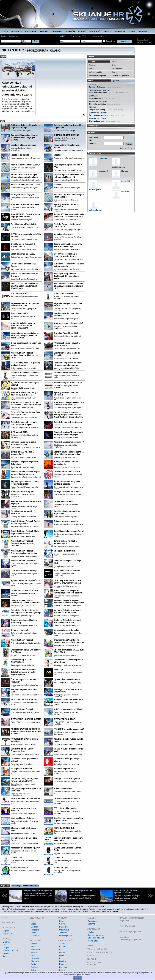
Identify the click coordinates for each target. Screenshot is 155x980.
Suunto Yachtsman (19, 868)
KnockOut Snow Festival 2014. (24, 561)
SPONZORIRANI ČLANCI (44, 51)
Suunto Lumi (16, 858)
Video (33, 933)
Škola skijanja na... (96, 121)
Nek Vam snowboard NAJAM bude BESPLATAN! (69, 651)
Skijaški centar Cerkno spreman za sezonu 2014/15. (25, 305)
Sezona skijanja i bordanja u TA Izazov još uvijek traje (68, 245)
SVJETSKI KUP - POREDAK (94, 963)
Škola (5, 957)
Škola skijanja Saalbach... (99, 115)
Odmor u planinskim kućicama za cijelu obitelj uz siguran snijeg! (69, 453)
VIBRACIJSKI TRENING (64, 828)
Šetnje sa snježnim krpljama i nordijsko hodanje (67, 483)
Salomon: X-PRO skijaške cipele (25, 373)
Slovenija (35, 961)
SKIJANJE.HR (120, 31)
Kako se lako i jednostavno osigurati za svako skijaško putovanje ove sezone (17, 89)
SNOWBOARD (57, 31)
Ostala (34, 970)
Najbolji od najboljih (96, 938)
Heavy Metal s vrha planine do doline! (67, 146)
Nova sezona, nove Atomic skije (25, 204)
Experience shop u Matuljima (67, 798)
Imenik (92, 69)
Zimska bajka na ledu (63, 501)
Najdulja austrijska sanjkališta (67, 491)
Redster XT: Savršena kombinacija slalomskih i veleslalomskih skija (69, 215)
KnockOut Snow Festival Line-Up (68, 699)
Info (33, 921)
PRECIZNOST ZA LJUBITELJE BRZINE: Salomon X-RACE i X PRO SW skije (24, 286)
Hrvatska (35, 953)
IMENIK (90, 946)
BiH (32, 947)
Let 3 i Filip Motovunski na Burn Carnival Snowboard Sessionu (68, 582)
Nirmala (125, 171)
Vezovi (62, 924)
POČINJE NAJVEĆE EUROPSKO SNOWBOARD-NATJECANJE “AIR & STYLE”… (26, 731)
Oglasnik (115, 81)
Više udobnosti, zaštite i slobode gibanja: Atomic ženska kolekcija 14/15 (68, 286)
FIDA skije (58, 670)
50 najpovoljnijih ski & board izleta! (24, 829)
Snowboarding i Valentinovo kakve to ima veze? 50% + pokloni (69, 641)
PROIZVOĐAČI (94, 31)
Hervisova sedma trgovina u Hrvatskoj (23, 809)
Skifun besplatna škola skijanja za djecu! (26, 344)
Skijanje (6, 931)
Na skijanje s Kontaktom (65, 551)
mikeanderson (95, 210)
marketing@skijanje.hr (131, 940)
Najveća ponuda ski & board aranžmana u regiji (23, 443)
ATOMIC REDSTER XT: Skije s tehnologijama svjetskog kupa (24, 176)
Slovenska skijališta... (98, 104)
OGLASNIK (142, 31)
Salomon (63, 967)
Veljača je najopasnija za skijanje (68, 709)
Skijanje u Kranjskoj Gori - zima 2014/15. (68, 305)
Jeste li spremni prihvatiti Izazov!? (26, 185)
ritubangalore (95, 190)
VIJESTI (5, 31)
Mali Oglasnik (117, 69)
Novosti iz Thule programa (23, 491)
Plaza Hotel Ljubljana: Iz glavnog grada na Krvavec (25, 364)
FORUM (132, 31)
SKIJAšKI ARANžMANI (98, 113)
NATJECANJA (31, 31)
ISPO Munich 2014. (19, 432)
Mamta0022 (126, 192)
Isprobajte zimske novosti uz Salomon (66, 314)
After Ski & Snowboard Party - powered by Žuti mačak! (24, 394)
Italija (33, 955)
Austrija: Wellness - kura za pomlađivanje (66, 463)
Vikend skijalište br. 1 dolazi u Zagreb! (24, 839)
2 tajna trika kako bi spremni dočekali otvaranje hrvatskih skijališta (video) (23, 672)
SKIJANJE (44, 31)
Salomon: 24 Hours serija (65, 373)
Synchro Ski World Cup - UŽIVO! (25, 581)
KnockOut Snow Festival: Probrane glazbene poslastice (24, 552)
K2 (60, 958)
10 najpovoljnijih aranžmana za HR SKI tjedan (26, 790)
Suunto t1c (58, 858)
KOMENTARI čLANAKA (98, 102)
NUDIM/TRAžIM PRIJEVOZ (99, 90)
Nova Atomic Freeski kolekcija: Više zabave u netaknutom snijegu (26, 404)
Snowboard (7, 934)
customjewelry (118, 167)
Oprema (34, 927)
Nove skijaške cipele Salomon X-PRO (68, 166)
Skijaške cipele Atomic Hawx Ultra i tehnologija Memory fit (69, 176)
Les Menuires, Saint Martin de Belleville (67, 354)
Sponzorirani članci (95, 935)
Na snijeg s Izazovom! (63, 234)
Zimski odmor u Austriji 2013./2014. (21, 512)
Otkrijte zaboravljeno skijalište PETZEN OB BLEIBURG (24, 780)
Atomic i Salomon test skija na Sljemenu (24, 275)
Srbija (33, 964)
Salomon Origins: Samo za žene (68, 383)
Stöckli (62, 970)
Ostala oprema (65, 936)
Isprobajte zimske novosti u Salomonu (66, 394)
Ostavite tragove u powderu (66, 521)
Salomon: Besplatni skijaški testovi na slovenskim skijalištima (69, 602)
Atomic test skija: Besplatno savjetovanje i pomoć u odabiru (68, 592)
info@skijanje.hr (134, 932)
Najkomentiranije (31, 886)
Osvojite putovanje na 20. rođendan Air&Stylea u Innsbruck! (26, 602)
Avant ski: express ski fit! (65, 769)
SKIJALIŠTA (70, 31)
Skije (61, 921)
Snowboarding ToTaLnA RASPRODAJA (21, 661)
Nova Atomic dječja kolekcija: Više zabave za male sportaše (69, 404)
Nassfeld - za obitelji (20, 155)
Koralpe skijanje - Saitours (23, 818)
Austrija (34, 944)
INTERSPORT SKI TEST (64, 719)
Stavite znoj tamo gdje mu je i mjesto (67, 760)
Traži (36, 41)
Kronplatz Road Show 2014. (66, 333)
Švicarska (35, 967)
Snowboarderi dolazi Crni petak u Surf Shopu (26, 651)
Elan (61, 950)
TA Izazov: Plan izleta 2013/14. (67, 472)
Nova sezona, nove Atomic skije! (68, 323)
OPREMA (82, 31)
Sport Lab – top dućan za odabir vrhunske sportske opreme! (68, 364)
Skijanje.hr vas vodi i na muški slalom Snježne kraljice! (24, 423)
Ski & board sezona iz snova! (24, 699)
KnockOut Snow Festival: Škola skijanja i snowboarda (25, 532)
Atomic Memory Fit (19, 313)
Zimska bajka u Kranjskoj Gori (24, 590)
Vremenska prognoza (98, 76)
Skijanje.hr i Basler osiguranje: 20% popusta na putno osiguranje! (26, 611)
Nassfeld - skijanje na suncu (23, 145)
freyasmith (104, 171)
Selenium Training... (97, 87)
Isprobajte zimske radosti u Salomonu (66, 206)
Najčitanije (16, 886)
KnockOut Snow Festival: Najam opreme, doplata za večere (25, 473)
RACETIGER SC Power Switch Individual (24, 740)
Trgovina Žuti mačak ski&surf (67, 680)
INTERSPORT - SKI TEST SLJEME (26, 719)
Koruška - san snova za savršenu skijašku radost (68, 819)
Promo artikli (93, 941)
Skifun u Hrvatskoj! (19, 630)
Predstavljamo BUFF (63, 788)
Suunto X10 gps (61, 868)
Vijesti (33, 924)
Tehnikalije (64, 933)
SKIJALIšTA (94, 96)
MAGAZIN (107, 31)
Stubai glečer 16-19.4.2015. (23, 254)
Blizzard (63, 947)
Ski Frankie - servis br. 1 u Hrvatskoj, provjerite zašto (65, 255)
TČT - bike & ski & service (65, 808)
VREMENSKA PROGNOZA (99, 952)
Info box (91, 932)
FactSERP (126, 181)
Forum (114, 61)
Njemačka (35, 958)
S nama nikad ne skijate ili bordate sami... (69, 750)
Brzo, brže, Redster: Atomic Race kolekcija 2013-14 (26, 413)
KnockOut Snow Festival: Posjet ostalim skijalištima (25, 522)
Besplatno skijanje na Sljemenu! (38, 890)
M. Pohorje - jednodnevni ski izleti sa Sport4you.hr (69, 265)
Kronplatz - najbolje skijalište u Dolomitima (25, 463)
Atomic (62, 944)
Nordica (62, 961)
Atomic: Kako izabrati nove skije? (69, 442)
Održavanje (64, 930)
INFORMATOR (17, 31)
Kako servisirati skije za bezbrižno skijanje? (26, 503)
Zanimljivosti (93, 921)
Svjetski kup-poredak (120, 76)
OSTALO (92, 85)
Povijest (6, 948)
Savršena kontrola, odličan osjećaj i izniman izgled (69, 196)
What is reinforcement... (98, 93)
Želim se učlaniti (143, 40)
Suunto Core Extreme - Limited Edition (67, 849)
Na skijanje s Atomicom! (22, 769)
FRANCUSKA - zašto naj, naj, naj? (69, 729)
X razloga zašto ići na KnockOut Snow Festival (68, 691)
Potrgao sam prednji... (98, 110)
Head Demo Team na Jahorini (67, 571)
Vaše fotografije (95, 72)
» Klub (92, 61)
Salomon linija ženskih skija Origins (23, 265)
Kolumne (91, 924)
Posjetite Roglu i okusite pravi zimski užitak (67, 225)
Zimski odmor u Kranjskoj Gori (24, 224)
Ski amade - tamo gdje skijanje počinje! (24, 760)
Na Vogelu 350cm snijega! (22, 195)
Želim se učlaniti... (127, 148)
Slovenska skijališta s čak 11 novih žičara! (82, 892)
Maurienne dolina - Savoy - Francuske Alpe (23, 750)
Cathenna (103, 159)
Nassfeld (58, 155)
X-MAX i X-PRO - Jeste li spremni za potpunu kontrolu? (25, 215)
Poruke (92, 65)
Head (62, 955)
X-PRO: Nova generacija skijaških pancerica (26, 235)
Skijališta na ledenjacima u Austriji (69, 531)
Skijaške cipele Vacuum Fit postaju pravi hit (23, 245)
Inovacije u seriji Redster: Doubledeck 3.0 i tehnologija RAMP (66, 276)
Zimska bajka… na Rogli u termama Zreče (22, 453)
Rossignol (63, 964)
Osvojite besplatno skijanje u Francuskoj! (24, 621)
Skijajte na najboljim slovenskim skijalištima (68, 126)
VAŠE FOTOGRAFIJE (97, 949)
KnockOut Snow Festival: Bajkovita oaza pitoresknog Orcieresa (23, 543)
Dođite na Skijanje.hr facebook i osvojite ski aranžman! (68, 621)
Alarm (114, 72)
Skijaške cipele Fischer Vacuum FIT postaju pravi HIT (25, 483)
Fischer (62, 953)
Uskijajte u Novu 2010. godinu (67, 779)
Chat (114, 65)
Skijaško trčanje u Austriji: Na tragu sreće (67, 512)
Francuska (35, 950)
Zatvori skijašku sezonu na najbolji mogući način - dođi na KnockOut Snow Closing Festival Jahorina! (68, 416)
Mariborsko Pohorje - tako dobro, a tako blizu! (68, 839)
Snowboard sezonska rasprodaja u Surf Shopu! (68, 661)
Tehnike (6, 954)
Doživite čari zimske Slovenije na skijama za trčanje (25, 126)
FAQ (5, 945)
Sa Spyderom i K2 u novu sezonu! (26, 798)
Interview (35, 936)
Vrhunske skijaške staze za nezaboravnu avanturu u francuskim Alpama (23, 326)
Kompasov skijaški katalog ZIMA (25, 848)
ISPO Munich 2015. (19, 294)
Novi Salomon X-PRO (63, 294)
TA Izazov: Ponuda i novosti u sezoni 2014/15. (67, 344)
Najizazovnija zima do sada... (66, 630)
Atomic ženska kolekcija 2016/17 (25, 165)
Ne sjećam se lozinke (144, 42)
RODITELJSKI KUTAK (98, 118)
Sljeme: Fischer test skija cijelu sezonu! (25, 384)
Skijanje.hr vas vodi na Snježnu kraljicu (68, 423)
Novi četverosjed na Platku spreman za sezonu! (126, 892)
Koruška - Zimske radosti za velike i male (69, 740)
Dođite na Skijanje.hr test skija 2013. (67, 562)
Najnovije (5, 886)
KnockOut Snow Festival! (22, 640)
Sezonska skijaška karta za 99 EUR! (24, 691)
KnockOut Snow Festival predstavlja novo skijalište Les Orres (24, 355)
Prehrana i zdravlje (11, 951)
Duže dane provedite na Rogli (24, 571)
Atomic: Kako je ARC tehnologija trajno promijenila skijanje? (68, 433)
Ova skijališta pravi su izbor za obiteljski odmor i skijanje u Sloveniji (24, 137)
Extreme (6, 942)
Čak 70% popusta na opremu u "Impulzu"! (24, 681)
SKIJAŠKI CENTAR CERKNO (66, 135)
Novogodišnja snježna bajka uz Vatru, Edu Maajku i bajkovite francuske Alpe (25, 335)
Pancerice (63, 927)
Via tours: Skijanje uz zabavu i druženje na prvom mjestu (67, 611)
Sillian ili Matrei (95, 98)
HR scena (35, 930)
